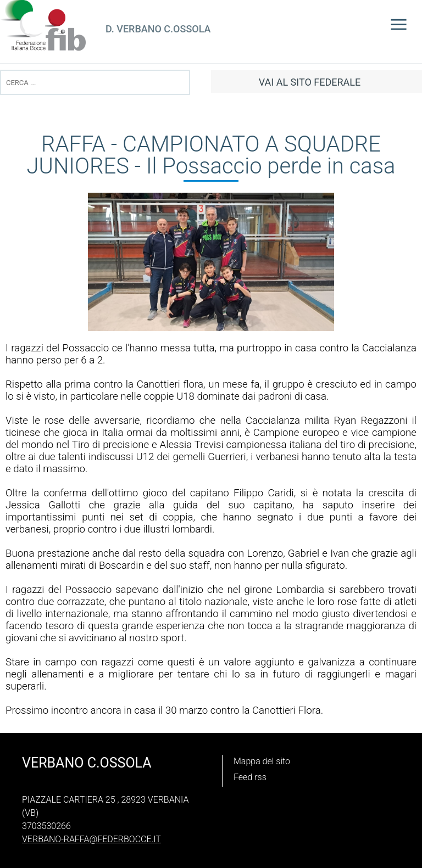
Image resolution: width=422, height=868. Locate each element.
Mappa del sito (262, 761)
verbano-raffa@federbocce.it (91, 839)
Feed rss (250, 777)
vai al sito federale (310, 82)
